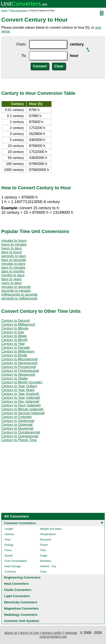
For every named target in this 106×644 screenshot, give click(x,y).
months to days (13, 275)
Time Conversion (18, 10)
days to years (11, 279)
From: (22, 44)
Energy (9, 545)
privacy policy (52, 633)
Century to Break (14, 355)
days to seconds (14, 260)
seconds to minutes (16, 291)
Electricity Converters (21, 602)
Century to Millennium (18, 351)
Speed (9, 556)
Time (43, 550)
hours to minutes (14, 244)
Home (4, 10)
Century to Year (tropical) (20, 394)
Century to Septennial (18, 421)
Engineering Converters (22, 577)
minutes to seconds (16, 287)
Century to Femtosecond (20, 371)
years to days (11, 283)
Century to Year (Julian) (19, 386)
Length (9, 529)
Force (8, 550)
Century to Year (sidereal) (21, 398)
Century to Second (16, 321)
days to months (13, 271)
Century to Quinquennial (20, 436)
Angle (44, 556)
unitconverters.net (53, 637)
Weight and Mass (51, 529)
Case (43, 572)
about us (11, 633)
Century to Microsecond (19, 359)
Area (7, 539)
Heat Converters (16, 584)
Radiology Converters (21, 615)
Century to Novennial (17, 428)
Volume (9, 534)
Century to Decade (16, 348)
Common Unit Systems (22, 621)
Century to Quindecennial (21, 432)
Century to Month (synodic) (22, 382)
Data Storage (13, 566)
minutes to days (13, 264)
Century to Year (13, 344)
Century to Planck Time (19, 440)
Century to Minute (15, 328)
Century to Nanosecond (19, 363)
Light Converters (17, 596)
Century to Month (14, 340)
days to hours (12, 252)
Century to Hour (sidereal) (21, 405)
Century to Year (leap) (18, 390)
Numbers (46, 561)
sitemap (71, 633)
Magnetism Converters (21, 608)
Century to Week (14, 336)
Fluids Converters (18, 590)
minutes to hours (14, 241)
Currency (10, 572)
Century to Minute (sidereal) (22, 409)
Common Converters (20, 523)
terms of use (30, 633)
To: (24, 56)
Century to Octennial (17, 425)
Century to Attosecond (18, 375)
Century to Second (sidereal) (23, 413)
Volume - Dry (48, 566)
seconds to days (14, 256)
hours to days (12, 248)
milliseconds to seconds (19, 295)
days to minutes (13, 268)
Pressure (46, 539)
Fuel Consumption (16, 561)
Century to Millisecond (18, 324)
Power (44, 545)
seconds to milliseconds (19, 298)
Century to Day (13, 332)
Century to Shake (15, 378)
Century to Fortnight (16, 417)
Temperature (48, 534)
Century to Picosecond (19, 367)
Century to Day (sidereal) (20, 401)
